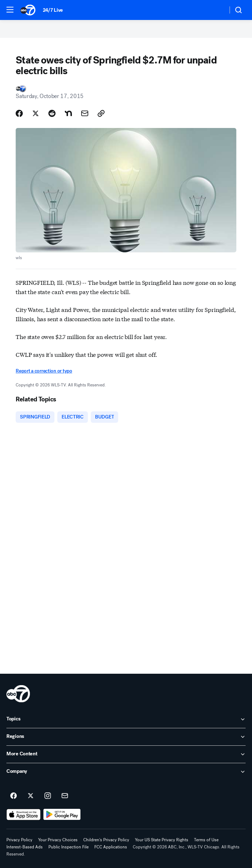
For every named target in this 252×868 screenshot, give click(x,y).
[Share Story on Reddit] (52, 113)
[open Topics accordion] (126, 719)
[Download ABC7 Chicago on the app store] (23, 815)
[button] (10, 10)
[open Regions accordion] (126, 737)
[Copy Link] (101, 113)
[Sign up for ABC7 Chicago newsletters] (65, 796)
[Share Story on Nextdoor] (68, 113)
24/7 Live (53, 10)
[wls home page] (18, 694)
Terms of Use (206, 840)
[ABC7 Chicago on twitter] (31, 796)
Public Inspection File (69, 847)
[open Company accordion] (126, 772)
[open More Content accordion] (126, 754)
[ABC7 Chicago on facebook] (14, 796)
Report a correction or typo (44, 371)
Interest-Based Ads (25, 847)
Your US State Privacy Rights (162, 840)
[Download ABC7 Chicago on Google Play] (62, 815)
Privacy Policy (19, 840)
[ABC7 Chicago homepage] (28, 10)
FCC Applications (111, 847)
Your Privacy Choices (58, 840)
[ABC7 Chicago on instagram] (48, 796)
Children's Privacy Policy (106, 840)
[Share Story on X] (36, 113)
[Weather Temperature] (217, 10)
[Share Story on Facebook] (19, 113)
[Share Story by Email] (85, 113)
